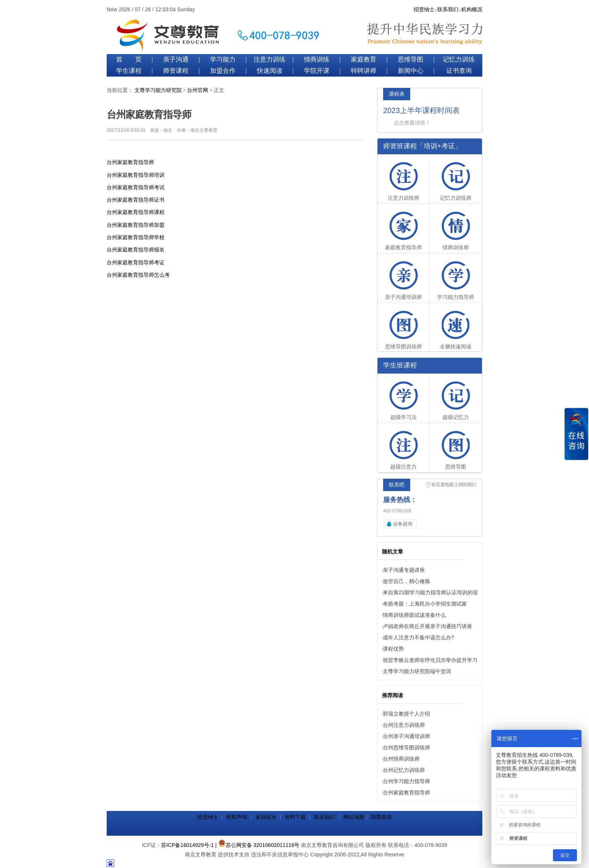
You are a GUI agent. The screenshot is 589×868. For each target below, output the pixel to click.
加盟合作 (223, 71)
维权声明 (237, 817)
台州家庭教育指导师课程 (136, 212)
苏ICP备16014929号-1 (187, 845)
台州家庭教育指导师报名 (136, 250)
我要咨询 (381, 817)
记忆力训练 (459, 60)
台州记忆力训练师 (404, 770)
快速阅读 (270, 71)
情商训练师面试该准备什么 (414, 615)
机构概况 (472, 10)
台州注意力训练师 (404, 725)
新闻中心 (411, 71)
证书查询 (459, 71)
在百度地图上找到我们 (454, 485)
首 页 (129, 60)
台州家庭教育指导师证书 (136, 200)
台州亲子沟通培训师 (406, 736)
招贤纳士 (424, 10)
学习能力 (223, 60)
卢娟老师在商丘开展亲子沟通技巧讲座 (427, 626)
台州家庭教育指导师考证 (136, 262)
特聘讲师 (364, 71)
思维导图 (411, 60)
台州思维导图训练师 (406, 747)
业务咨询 (403, 524)
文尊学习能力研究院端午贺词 (417, 671)
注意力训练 (270, 60)
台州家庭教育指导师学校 (136, 237)
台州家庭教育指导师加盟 (136, 225)
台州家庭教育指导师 (130, 162)
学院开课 (317, 71)
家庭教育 (364, 60)
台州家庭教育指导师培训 (136, 175)
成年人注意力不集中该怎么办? (418, 637)
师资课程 (176, 71)
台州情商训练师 (401, 759)
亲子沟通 (176, 60)
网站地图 (354, 817)
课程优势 (393, 649)
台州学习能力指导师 (406, 781)
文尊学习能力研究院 (158, 90)
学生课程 (129, 71)
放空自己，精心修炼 (406, 581)
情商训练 (317, 60)
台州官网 (198, 90)
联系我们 (448, 10)
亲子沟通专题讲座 (404, 570)
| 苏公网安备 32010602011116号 (257, 845)
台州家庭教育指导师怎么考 (138, 275)
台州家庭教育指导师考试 (136, 187)
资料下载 (295, 817)
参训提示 (266, 817)
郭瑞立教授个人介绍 (406, 714)
